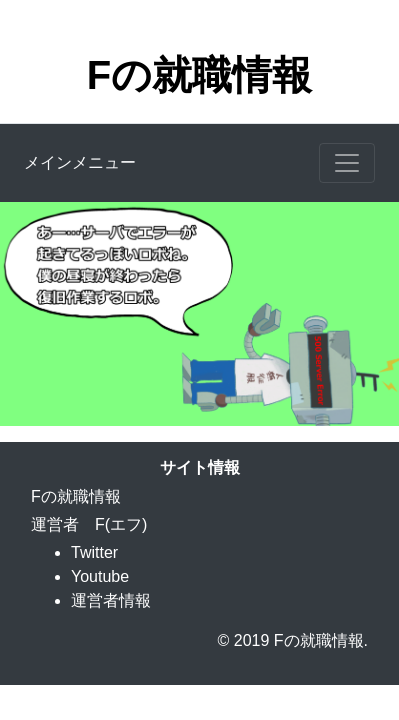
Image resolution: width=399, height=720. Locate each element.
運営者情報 (111, 600)
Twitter (94, 552)
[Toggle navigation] (347, 163)
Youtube (100, 576)
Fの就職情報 (199, 75)
